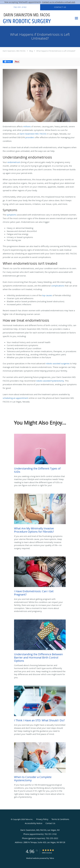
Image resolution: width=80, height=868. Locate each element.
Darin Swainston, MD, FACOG (14, 51)
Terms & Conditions (60, 819)
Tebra (52, 858)
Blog (31, 51)
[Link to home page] (37, 18)
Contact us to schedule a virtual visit (59, 2)
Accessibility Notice (34, 823)
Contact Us (50, 823)
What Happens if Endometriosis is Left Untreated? (56, 51)
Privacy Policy (42, 819)
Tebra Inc (29, 819)
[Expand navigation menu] (76, 18)
